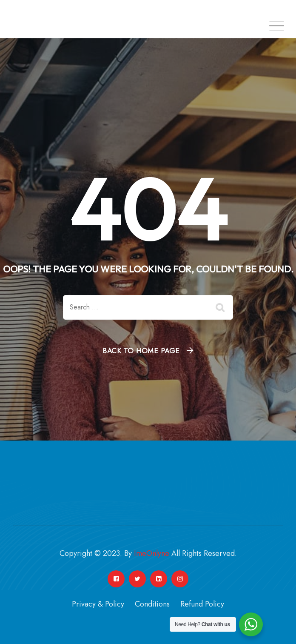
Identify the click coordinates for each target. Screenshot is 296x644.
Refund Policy (202, 604)
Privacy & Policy (98, 604)
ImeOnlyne (152, 553)
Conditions (152, 604)
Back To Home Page (141, 351)
